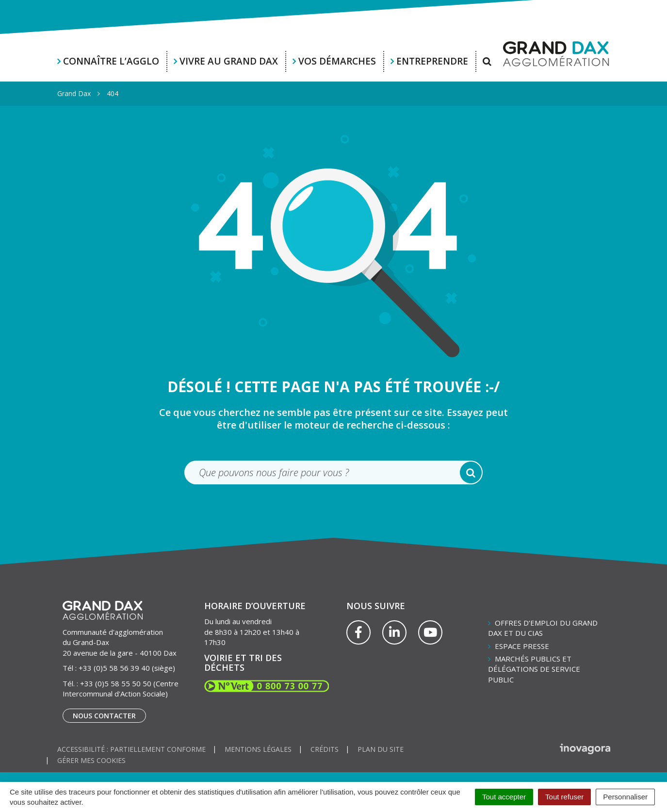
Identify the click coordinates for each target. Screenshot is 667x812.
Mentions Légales (258, 749)
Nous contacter (104, 716)
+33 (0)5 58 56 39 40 (114, 668)
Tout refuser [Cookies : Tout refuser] (564, 797)
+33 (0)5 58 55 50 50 (116, 683)
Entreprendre (432, 61)
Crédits (325, 749)
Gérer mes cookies (91, 760)
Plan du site (381, 749)
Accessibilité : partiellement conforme (131, 749)
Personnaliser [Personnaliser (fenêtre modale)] (625, 797)
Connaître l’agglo (111, 61)
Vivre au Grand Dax (229, 61)
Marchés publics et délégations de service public (534, 669)
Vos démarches (337, 61)
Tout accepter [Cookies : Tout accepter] (504, 797)
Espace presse (522, 646)
